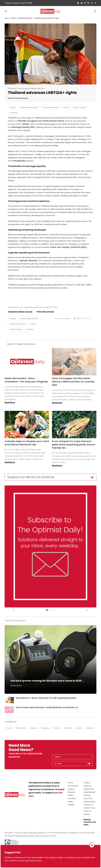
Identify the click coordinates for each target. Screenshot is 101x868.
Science (34, 728)
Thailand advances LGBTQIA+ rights (47, 18)
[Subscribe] (47, 610)
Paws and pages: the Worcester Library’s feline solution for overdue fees (73, 382)
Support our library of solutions (31, 477)
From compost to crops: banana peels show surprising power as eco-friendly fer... (74, 444)
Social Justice (79, 107)
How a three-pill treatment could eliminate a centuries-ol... (47, 707)
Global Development (25, 18)
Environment (21, 728)
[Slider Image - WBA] (49, 610)
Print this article (45, 312)
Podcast (87, 795)
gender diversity (29, 261)
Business (45, 728)
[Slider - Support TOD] (52, 610)
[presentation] (67, 748)
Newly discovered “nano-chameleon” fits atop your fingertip (26, 380)
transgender (19, 161)
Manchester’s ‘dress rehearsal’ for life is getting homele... (47, 698)
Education (68, 728)
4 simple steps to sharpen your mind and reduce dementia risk (27, 443)
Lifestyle (90, 728)
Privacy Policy (89, 808)
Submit (89, 764)
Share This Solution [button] (18, 98)
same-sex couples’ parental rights (68, 247)
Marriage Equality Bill (23, 127)
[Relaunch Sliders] (54, 610)
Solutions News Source (20, 312)
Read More (10, 403)
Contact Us (88, 805)
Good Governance (51, 107)
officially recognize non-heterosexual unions (41, 121)
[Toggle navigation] (6, 11)
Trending (13, 113)
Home (7, 18)
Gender (13, 107)
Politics (13, 18)
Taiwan (25, 124)
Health (80, 728)
